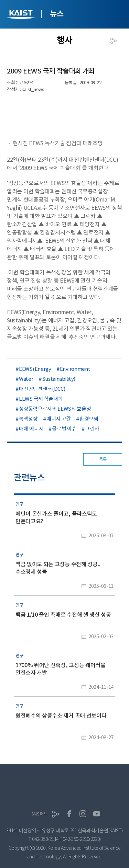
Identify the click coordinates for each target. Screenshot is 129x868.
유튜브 (97, 814)
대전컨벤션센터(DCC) (42, 389)
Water (26, 379)
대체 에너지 (31, 429)
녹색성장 (28, 419)
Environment (75, 369)
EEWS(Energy (35, 369)
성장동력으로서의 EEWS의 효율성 (55, 409)
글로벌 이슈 (64, 429)
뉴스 (57, 14)
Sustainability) (59, 379)
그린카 (92, 429)
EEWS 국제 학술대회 (41, 399)
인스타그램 (83, 814)
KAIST (22, 15)
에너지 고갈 (59, 419)
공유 (114, 41)
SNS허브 (40, 814)
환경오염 (89, 419)
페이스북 (69, 814)
